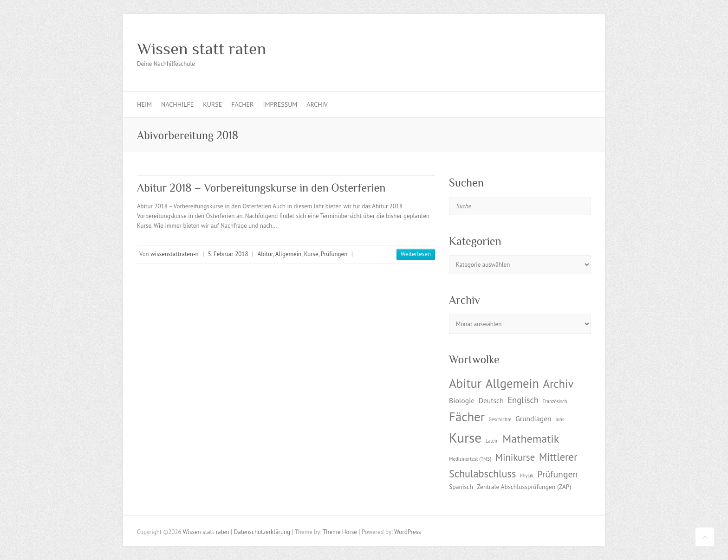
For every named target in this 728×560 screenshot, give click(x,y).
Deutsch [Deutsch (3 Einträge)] (491, 400)
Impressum (280, 104)
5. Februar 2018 (228, 254)
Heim (144, 104)
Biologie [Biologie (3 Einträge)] (462, 400)
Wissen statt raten (201, 49)
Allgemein (289, 254)
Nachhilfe (177, 104)
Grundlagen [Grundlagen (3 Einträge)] (533, 418)
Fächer (242, 104)
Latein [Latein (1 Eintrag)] (492, 441)
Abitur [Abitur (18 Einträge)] (465, 383)
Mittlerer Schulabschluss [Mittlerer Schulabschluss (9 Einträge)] (513, 465)
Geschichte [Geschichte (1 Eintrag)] (500, 419)
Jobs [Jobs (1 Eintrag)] (560, 419)
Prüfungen (334, 254)
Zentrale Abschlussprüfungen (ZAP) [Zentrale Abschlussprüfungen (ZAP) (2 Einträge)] (524, 487)
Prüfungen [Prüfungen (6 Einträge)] (557, 474)
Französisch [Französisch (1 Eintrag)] (555, 401)
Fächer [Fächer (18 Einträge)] (467, 417)
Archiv (317, 104)
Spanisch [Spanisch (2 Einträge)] (461, 487)
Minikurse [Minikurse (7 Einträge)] (515, 457)
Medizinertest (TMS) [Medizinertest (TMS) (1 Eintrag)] (470, 459)
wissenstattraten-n (174, 254)
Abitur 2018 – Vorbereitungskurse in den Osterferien (261, 188)
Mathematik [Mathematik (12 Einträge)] (531, 439)
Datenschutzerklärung (262, 532)
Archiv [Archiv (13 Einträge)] (558, 384)
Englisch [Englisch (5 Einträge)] (523, 400)
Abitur (265, 254)
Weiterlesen (416, 254)
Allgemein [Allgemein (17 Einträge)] (512, 383)
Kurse (212, 104)
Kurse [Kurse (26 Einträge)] (465, 438)
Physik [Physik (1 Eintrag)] (527, 476)
